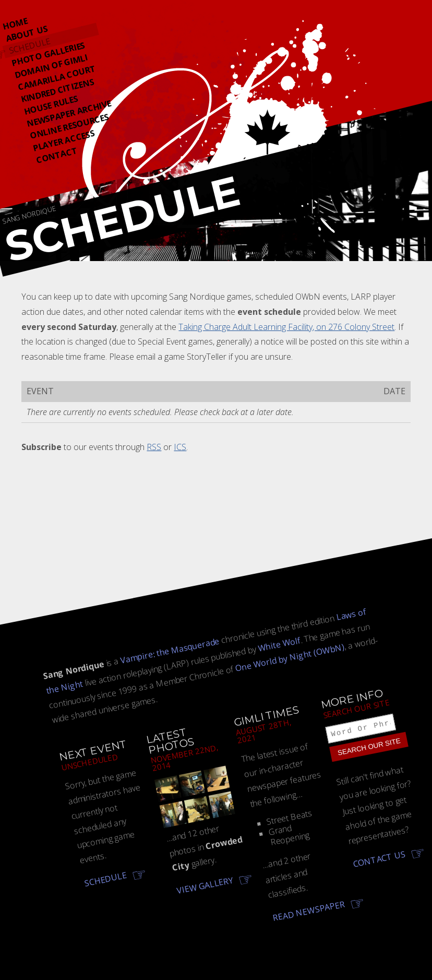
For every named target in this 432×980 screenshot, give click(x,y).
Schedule (29, 46)
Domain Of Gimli (51, 66)
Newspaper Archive (69, 114)
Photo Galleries (48, 54)
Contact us (379, 861)
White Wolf (279, 644)
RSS (154, 447)
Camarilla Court (57, 78)
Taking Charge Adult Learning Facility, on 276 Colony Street (286, 327)
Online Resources (69, 126)
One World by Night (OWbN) (290, 657)
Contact (57, 155)
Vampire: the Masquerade (170, 650)
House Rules (51, 105)
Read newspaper (309, 911)
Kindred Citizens (58, 90)
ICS (180, 447)
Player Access (64, 141)
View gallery (205, 885)
